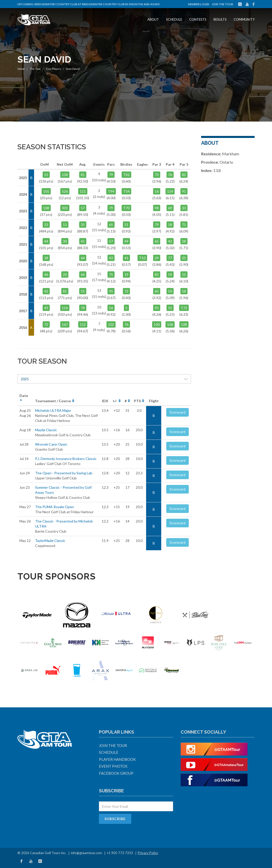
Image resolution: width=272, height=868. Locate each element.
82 (184, 175)
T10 (142, 258)
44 (46, 241)
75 (111, 274)
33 (184, 208)
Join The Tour (222, 4)
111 (83, 191)
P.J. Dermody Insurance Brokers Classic (66, 459)
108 (46, 208)
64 (83, 258)
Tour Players (53, 69)
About (153, 19)
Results (220, 19)
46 (46, 274)
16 (157, 191)
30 (65, 241)
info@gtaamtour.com (86, 853)
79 (111, 175)
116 (65, 308)
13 (65, 225)
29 (157, 258)
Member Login (199, 4)
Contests (198, 19)
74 (83, 308)
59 (170, 274)
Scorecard (178, 412)
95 (111, 291)
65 (111, 225)
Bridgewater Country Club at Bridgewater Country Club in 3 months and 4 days (97, 4)
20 (65, 274)
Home (21, 69)
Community (244, 19)
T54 (126, 191)
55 (46, 175)
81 (83, 175)
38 (46, 258)
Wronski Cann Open (51, 444)
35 (83, 225)
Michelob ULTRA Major (53, 410)
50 (170, 291)
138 (65, 175)
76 (170, 175)
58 (184, 291)
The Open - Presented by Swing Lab (64, 473)
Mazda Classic (46, 430)
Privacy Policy (148, 853)
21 (126, 225)
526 (65, 191)
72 (46, 324)
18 (170, 225)
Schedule (174, 19)
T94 (111, 191)
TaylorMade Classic (50, 541)
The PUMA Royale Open (55, 507)
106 (170, 324)
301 (65, 208)
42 (46, 291)
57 (83, 208)
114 (170, 191)
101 (46, 191)
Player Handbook (117, 759)
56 (111, 308)
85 (157, 274)
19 (126, 274)
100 (157, 324)
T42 (126, 175)
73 (157, 175)
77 (170, 258)
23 (46, 225)
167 (65, 324)
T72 (184, 308)
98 (157, 208)
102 (111, 324)
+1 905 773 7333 (120, 853)
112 (83, 324)
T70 (126, 208)
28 (184, 241)
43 (46, 308)
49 (126, 241)
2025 (104, 379)
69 (170, 208)
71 (184, 225)
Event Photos (113, 766)
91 (184, 191)
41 (83, 241)
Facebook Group (116, 773)
